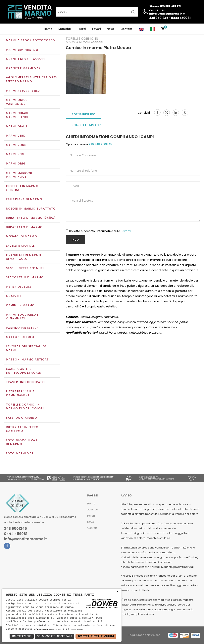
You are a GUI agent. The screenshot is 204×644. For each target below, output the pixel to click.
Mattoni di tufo (20, 338)
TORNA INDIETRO (84, 115)
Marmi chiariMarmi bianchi (18, 116)
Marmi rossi (16, 145)
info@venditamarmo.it (25, 540)
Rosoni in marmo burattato (31, 209)
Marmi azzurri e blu (23, 91)
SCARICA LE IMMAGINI (87, 126)
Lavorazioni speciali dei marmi (27, 349)
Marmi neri (15, 155)
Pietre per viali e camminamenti (20, 394)
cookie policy (77, 629)
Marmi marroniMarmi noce (19, 175)
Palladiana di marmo (24, 200)
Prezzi (82, 29)
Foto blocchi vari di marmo (22, 443)
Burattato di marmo (24, 227)
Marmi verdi (16, 136)
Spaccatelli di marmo (25, 278)
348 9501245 (159, 18)
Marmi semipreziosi (22, 50)
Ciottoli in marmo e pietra (22, 188)
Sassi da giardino (22, 418)
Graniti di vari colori (25, 59)
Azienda (93, 510)
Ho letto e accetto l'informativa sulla (100, 231)
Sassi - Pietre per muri (25, 269)
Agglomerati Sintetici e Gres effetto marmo (31, 80)
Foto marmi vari (20, 454)
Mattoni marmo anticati (28, 360)
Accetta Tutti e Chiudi (96, 636)
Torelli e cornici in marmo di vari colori (25, 407)
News (111, 29)
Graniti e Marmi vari (24, 69)
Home (48, 29)
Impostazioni (22, 636)
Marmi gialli (17, 127)
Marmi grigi (16, 164)
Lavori (96, 29)
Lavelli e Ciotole (20, 246)
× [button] (117, 592)
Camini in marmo (20, 306)
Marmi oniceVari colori (17, 102)
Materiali (65, 29)
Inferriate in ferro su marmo (22, 429)
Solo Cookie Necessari (55, 636)
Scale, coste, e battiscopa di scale (23, 371)
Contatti (127, 29)
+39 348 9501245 (100, 145)
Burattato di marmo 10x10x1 (31, 218)
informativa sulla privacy (49, 629)
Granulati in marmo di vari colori (24, 257)
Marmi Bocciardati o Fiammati (23, 317)
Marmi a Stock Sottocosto (30, 41)
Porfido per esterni (23, 328)
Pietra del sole (19, 287)
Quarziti (13, 296)
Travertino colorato (25, 382)
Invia (76, 240)
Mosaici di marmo (22, 237)
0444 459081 (181, 18)
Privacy (126, 231)
